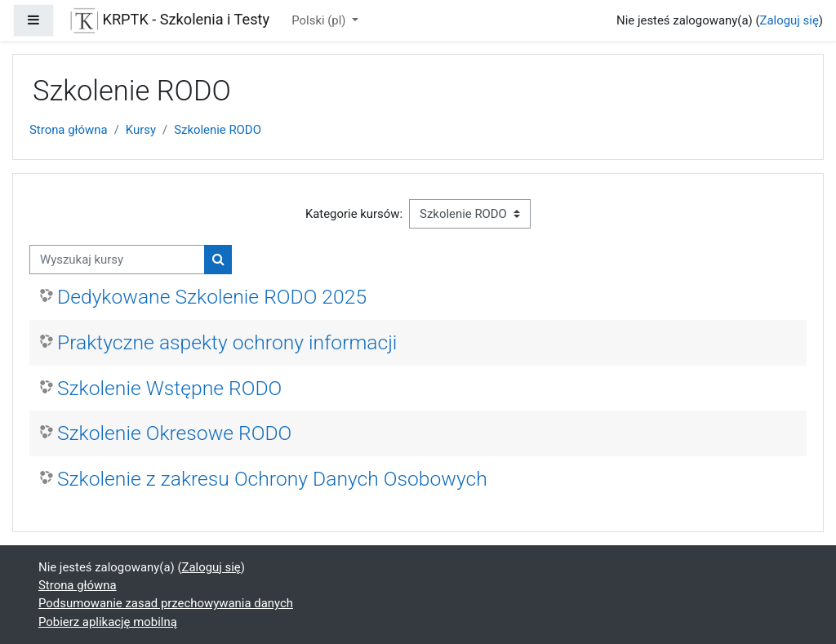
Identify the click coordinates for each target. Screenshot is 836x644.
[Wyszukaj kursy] (117, 260)
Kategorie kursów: (354, 214)
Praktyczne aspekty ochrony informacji (227, 342)
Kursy (141, 130)
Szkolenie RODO (218, 130)
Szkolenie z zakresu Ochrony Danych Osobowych (272, 479)
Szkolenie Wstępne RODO (169, 388)
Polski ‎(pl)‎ (320, 20)
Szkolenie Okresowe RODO (174, 433)
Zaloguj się (789, 20)
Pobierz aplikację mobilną (108, 622)
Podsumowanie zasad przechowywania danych (166, 603)
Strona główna (69, 130)
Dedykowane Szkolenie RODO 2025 (212, 297)
